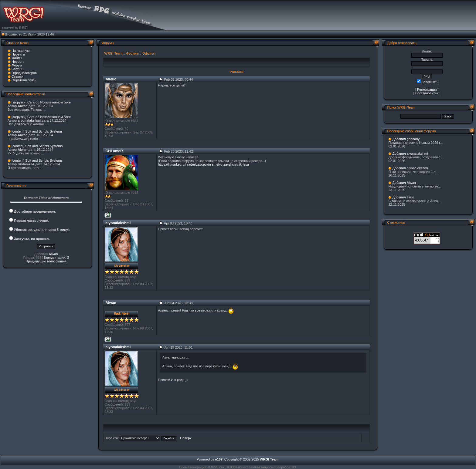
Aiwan (53, 254)
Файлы (17, 58)
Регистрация (427, 89)
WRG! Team (114, 53)
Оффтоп (149, 53)
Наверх (186, 438)
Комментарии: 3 (57, 258)
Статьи (17, 69)
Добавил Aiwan (404, 183)
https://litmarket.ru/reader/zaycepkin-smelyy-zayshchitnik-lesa (203, 164)
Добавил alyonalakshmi (410, 154)
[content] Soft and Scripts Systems (37, 131)
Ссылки (17, 76)
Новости (18, 62)
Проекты (18, 54)
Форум (17, 65)
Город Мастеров (24, 73)
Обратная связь (24, 80)
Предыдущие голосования (46, 261)
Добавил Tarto (403, 197)
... (44, 110)
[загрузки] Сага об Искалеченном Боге (41, 102)
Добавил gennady (406, 139)
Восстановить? (427, 93)
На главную (20, 51)
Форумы (133, 53)
